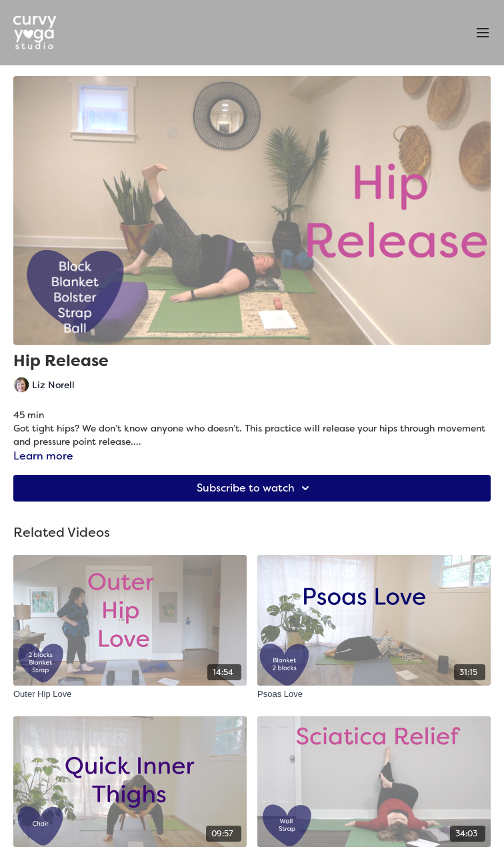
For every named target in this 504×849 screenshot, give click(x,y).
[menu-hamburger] (483, 33)
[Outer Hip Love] (130, 694)
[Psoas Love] (374, 694)
